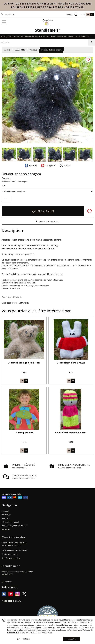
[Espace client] (76, 14)
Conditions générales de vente (15, 526)
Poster (65, 165)
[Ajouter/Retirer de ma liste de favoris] (89, 211)
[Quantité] (7, 199)
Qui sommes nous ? (10, 522)
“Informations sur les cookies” (58, 630)
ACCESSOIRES (20, 50)
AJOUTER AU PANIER (43, 211)
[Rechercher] (92, 42)
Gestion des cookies (10, 554)
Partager (31, 165)
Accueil (7, 50)
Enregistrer (48, 165)
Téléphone (7, 582)
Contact (69, 14)
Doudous (33, 50)
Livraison (6, 529)
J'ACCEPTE (72, 639)
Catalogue (7, 515)
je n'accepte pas (24, 639)
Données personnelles (11, 558)
